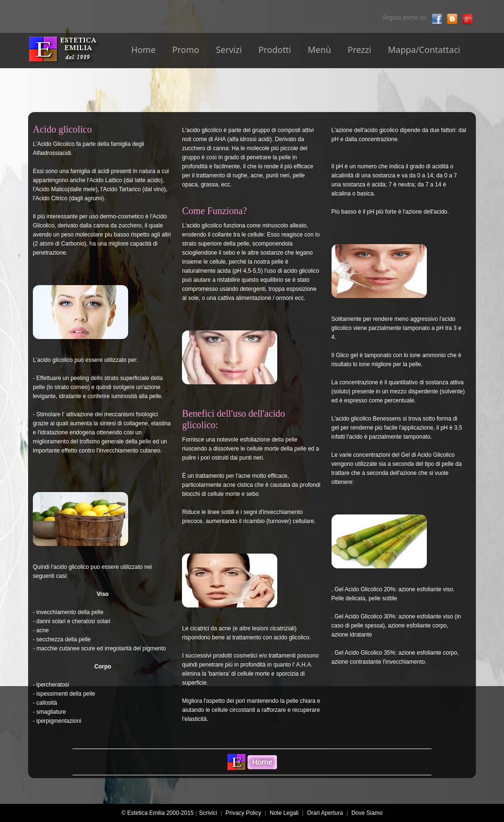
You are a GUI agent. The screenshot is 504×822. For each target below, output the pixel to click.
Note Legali (284, 813)
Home (143, 50)
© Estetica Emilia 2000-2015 (159, 813)
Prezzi (360, 50)
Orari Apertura (325, 813)
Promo (186, 50)
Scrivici (208, 813)
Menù (319, 50)
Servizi (229, 50)
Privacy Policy (243, 813)
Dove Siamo (367, 813)
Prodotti (275, 50)
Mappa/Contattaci (424, 50)
